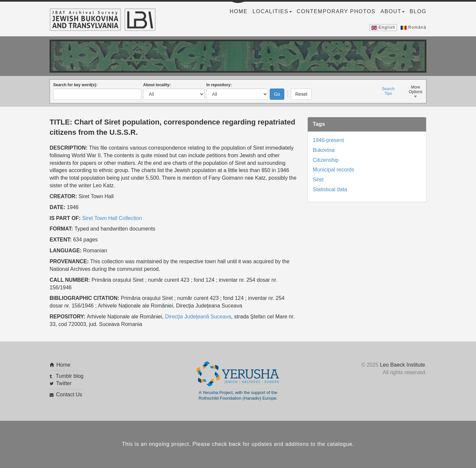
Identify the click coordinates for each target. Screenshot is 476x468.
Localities (272, 11)
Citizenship (326, 160)
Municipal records (333, 170)
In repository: (219, 85)
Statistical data (330, 189)
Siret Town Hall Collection (112, 218)
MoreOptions (416, 92)
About (393, 11)
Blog (418, 11)
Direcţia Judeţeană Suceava (198, 317)
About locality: (157, 85)
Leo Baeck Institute (402, 365)
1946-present (328, 140)
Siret (318, 180)
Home (239, 11)
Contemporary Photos (336, 11)
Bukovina (324, 150)
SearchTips (388, 91)
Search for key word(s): (75, 85)
